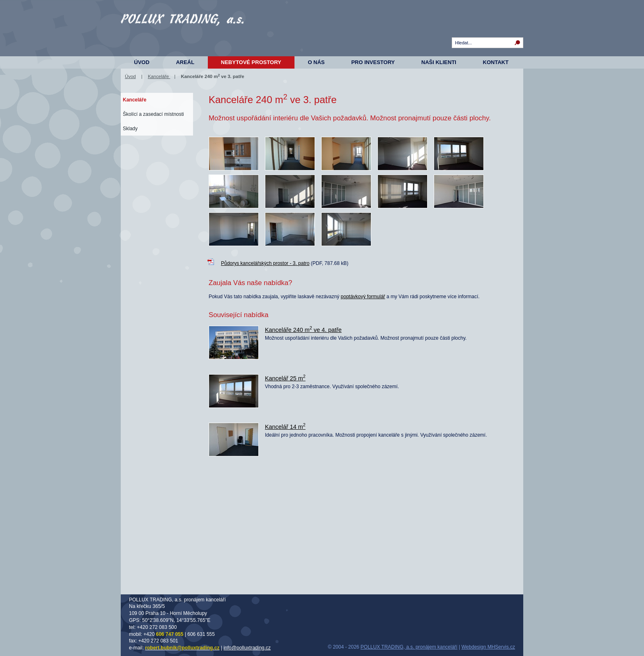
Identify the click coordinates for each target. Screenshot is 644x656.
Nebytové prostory (251, 62)
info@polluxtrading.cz (247, 648)
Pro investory (373, 62)
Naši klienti (439, 62)
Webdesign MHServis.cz (489, 647)
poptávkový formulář (363, 297)
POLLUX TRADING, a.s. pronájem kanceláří (409, 647)
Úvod (142, 62)
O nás (316, 62)
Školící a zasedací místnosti (153, 114)
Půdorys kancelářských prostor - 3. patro (265, 263)
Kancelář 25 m (285, 378)
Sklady (130, 129)
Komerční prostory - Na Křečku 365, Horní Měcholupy (182, 33)
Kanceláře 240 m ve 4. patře (303, 330)
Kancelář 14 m (285, 427)
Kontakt (496, 62)
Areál (185, 62)
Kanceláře (159, 76)
